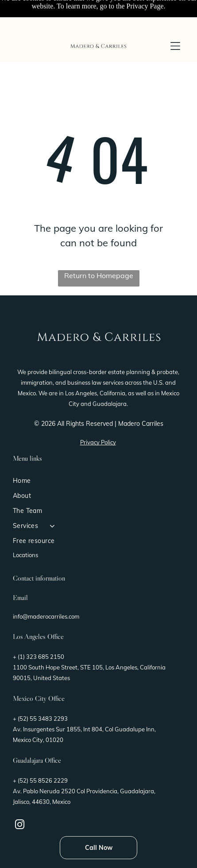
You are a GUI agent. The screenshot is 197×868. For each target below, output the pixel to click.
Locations (25, 555)
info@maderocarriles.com (46, 616)
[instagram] (20, 826)
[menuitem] (98, 481)
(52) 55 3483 (35, 719)
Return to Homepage (99, 275)
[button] (175, 46)
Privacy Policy (98, 442)
